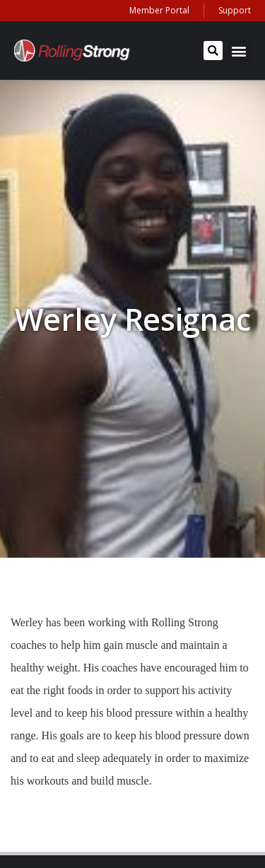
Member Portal (159, 10)
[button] (213, 51)
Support (235, 10)
